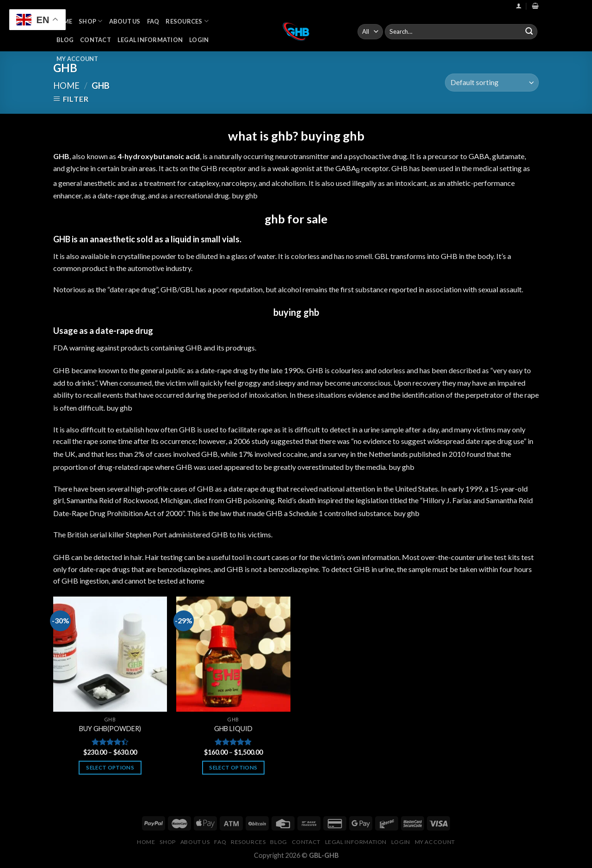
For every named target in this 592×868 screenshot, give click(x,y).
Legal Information (150, 40)
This (194, 513)
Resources (187, 21)
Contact (96, 40)
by (349, 467)
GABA (479, 156)
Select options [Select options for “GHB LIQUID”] (233, 767)
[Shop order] (492, 83)
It (311, 183)
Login (199, 40)
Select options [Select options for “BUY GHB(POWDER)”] (110, 767)
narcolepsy (239, 183)
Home (66, 86)
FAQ (153, 21)
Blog (65, 40)
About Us (125, 21)
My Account (77, 59)
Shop (90, 21)
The (59, 534)
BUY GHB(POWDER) (110, 729)
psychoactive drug (378, 156)
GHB (194, 348)
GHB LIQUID (233, 729)
